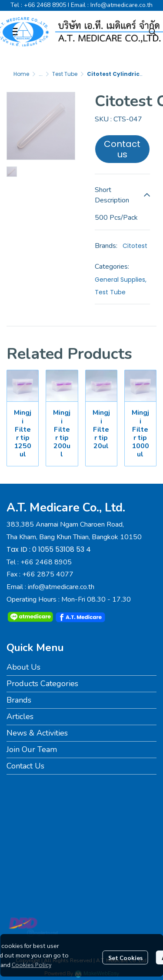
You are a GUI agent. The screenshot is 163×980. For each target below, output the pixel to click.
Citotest (135, 246)
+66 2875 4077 (48, 574)
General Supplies (121, 280)
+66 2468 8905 (45, 5)
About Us (23, 667)
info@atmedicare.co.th (61, 587)
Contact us (122, 149)
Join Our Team (32, 749)
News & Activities (37, 733)
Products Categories (42, 684)
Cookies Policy (32, 964)
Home (21, 74)
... (41, 74)
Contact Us (25, 766)
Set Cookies (125, 957)
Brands (19, 700)
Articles (20, 716)
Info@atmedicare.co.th (121, 5)
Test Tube (65, 74)
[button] (153, 32)
